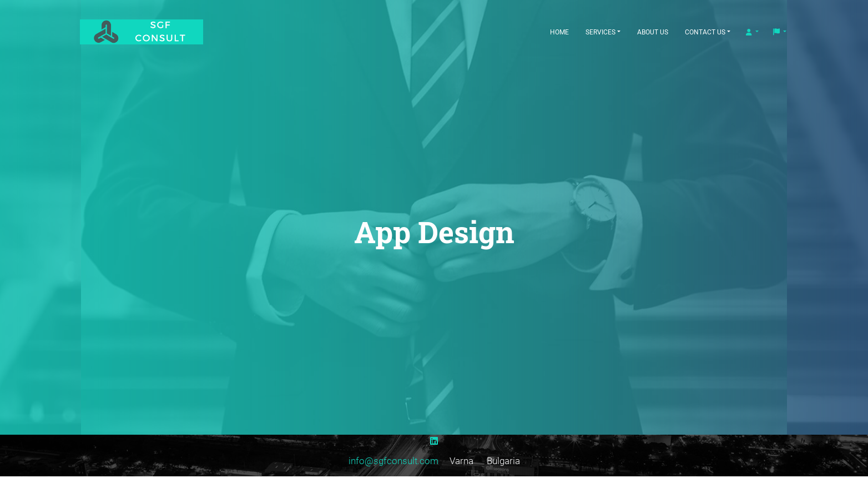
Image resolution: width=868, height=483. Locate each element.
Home (559, 32)
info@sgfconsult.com (393, 461)
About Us (653, 32)
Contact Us (705, 32)
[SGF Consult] (155, 32)
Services (600, 32)
